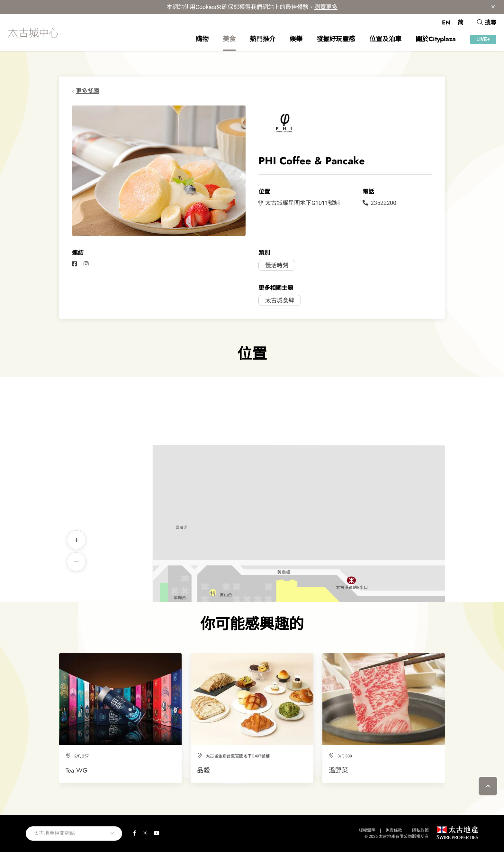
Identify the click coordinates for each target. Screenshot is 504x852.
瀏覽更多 (326, 7)
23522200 (379, 203)
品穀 (203, 770)
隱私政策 (420, 830)
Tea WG (77, 770)
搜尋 (487, 23)
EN (446, 23)
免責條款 (394, 830)
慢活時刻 (277, 265)
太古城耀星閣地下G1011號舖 (299, 203)
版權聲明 (367, 830)
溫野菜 (338, 770)
